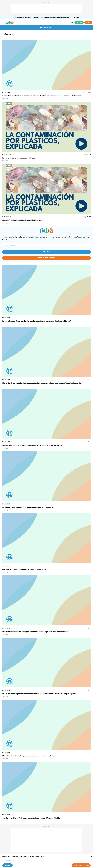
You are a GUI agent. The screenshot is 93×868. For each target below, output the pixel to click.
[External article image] (46, 65)
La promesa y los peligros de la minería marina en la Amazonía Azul (29, 507)
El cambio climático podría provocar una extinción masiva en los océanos (31, 756)
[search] (72, 22)
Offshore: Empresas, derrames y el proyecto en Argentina (25, 569)
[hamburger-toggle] (3, 22)
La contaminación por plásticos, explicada (19, 158)
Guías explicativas (7, 154)
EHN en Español (7, 92)
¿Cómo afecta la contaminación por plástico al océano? (24, 220)
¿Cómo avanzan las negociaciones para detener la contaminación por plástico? (33, 445)
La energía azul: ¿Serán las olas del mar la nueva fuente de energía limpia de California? (37, 321)
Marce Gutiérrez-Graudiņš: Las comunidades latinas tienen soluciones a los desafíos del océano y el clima (43, 383)
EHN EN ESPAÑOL (46, 28)
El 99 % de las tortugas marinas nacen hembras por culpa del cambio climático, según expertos (39, 694)
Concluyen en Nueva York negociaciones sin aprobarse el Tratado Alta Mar (31, 818)
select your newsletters (46, 258)
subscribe (47, 252)
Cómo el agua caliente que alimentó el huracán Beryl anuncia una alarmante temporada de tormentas (42, 96)
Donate (88, 22)
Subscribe (79, 22)
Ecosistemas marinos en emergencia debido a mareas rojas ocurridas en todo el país (35, 632)
